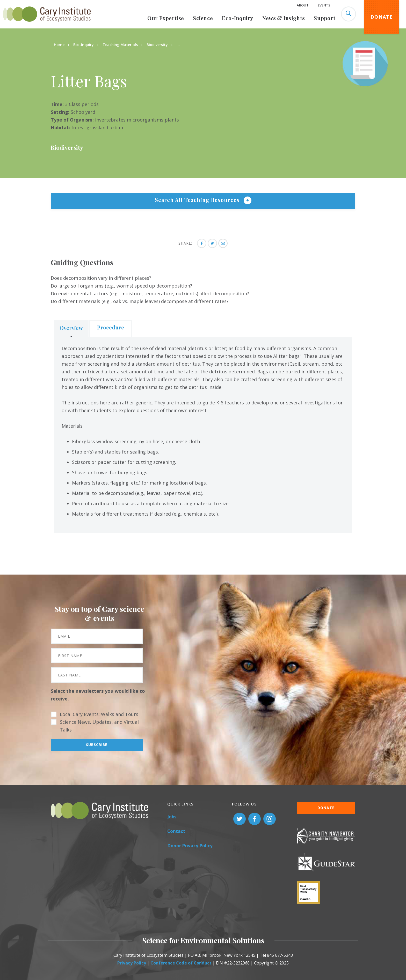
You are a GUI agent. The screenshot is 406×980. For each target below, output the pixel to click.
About (303, 5)
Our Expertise (166, 18)
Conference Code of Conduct (181, 963)
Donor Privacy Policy (190, 846)
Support (325, 18)
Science (203, 18)
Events (324, 5)
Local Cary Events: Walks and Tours (99, 714)
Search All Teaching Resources (198, 200)
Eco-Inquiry (237, 18)
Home (59, 45)
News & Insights (284, 18)
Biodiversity (157, 45)
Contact (176, 831)
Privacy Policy (132, 963)
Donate (382, 17)
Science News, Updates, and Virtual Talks (99, 726)
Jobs (172, 817)
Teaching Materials (120, 45)
